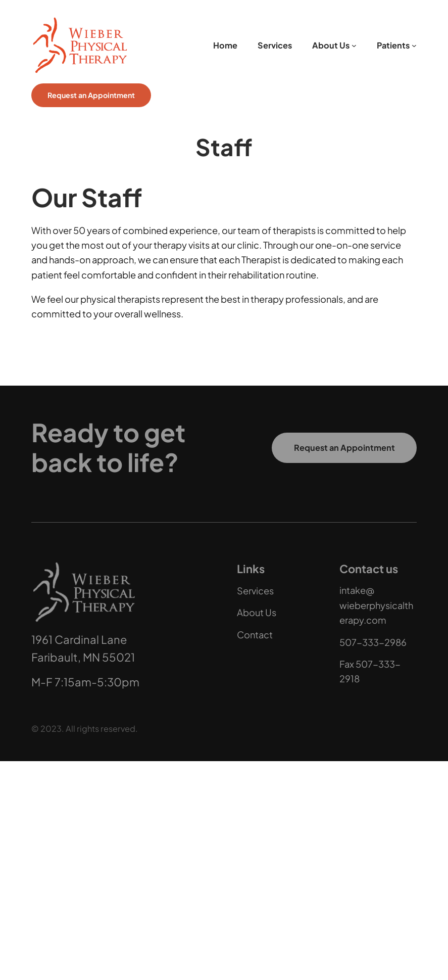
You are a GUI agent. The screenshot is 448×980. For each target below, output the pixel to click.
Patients (393, 45)
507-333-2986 (373, 642)
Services (255, 590)
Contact (255, 634)
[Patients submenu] (414, 45)
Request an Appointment (91, 95)
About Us (331, 45)
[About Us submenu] (354, 45)
